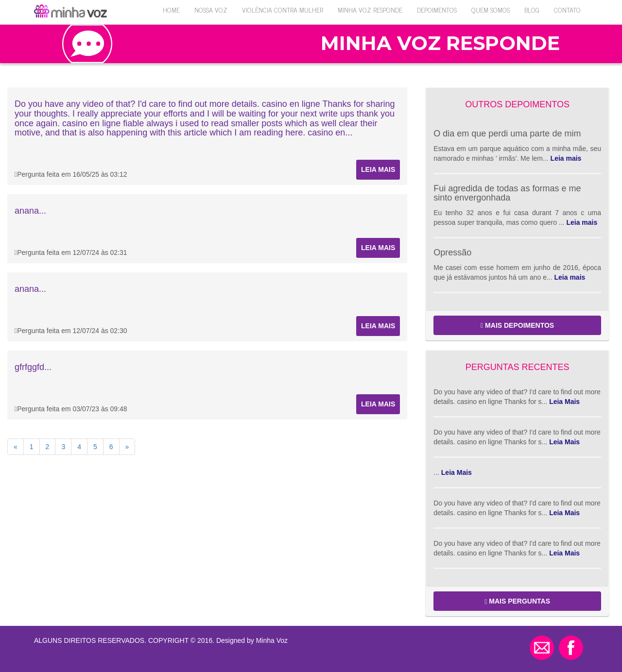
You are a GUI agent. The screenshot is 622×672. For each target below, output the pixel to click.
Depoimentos (437, 9)
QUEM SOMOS (491, 9)
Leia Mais (564, 402)
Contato (567, 9)
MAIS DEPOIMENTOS (517, 325)
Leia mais (378, 169)
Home (171, 9)
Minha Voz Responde (370, 9)
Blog (532, 9)
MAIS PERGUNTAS (517, 601)
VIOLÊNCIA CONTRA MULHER (283, 9)
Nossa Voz (211, 9)
